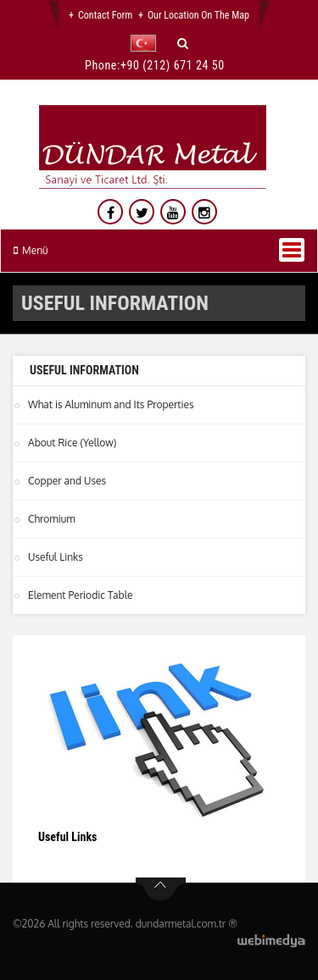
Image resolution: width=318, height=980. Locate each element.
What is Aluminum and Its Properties (111, 404)
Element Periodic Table (81, 595)
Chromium (52, 519)
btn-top (161, 889)
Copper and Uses (67, 481)
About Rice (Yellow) (72, 443)
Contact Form (105, 15)
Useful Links (56, 557)
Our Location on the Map (198, 15)
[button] (148, 43)
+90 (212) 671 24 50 (173, 65)
